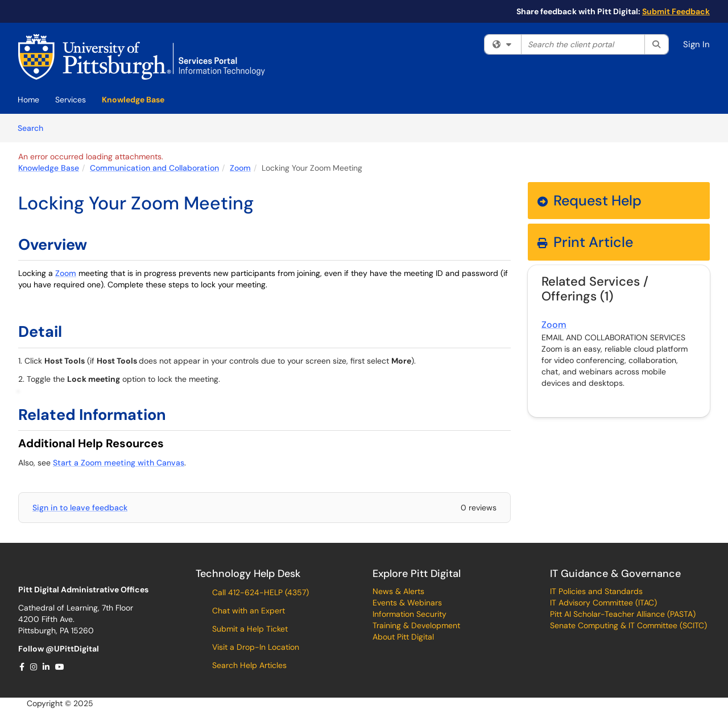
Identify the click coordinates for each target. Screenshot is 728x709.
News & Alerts (398, 591)
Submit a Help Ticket (249, 629)
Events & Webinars (407, 603)
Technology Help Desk (248, 574)
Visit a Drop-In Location (255, 647)
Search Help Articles (248, 665)
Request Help (590, 201)
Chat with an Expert (247, 611)
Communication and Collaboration (154, 168)
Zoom (240, 168)
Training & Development (416, 625)
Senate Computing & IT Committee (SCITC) (628, 625)
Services (71, 100)
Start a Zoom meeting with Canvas (119, 463)
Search (34, 127)
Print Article (585, 242)
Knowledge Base (133, 100)
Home (28, 100)
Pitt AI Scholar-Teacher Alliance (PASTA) (623, 614)
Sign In (696, 44)
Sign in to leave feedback (80, 508)
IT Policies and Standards (596, 591)
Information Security (409, 614)
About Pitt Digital (403, 637)
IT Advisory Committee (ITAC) (603, 603)
